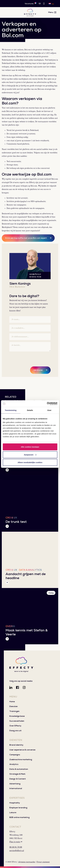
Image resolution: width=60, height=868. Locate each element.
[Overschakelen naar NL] (50, 4)
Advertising (15, 784)
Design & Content (18, 779)
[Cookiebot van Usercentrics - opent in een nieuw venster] (47, 404)
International (16, 789)
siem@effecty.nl (35, 274)
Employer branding (18, 808)
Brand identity (16, 745)
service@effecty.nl (17, 851)
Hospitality (15, 803)
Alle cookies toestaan (30, 447)
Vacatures (31, 3)
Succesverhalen (17, 721)
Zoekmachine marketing (21, 760)
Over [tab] (49, 410)
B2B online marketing (19, 818)
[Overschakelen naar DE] (53, 4)
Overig (51, 593)
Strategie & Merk (17, 774)
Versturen (38, 370)
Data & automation (19, 769)
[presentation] (27, 358)
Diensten (14, 707)
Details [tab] (30, 410)
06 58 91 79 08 (35, 277)
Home (12, 702)
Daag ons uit (15, 731)
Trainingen (14, 711)
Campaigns (15, 755)
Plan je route (16, 842)
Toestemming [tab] (11, 410)
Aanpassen (30, 455)
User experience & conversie (22, 750)
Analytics (14, 765)
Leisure (13, 813)
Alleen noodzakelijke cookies (30, 462)
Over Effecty (15, 726)
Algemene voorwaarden (27, 862)
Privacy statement (43, 862)
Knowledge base (17, 716)
